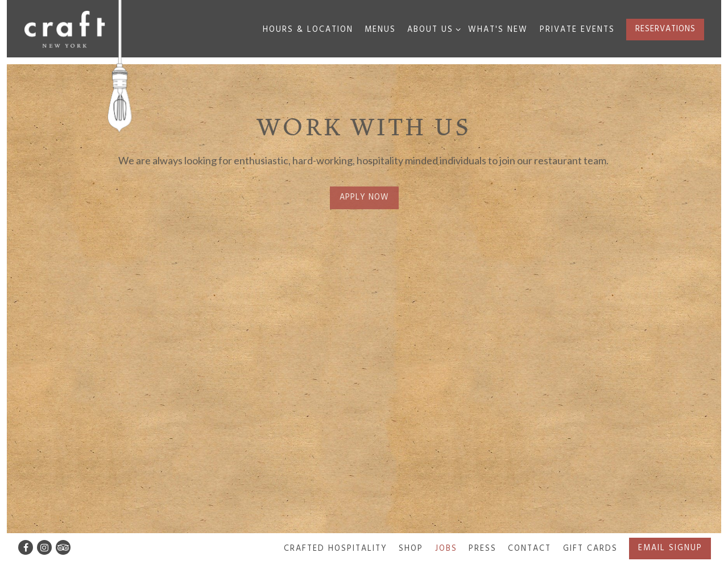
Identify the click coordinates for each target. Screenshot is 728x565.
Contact (530, 549)
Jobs (446, 549)
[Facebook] (26, 547)
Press (483, 549)
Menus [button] (380, 30)
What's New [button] (498, 30)
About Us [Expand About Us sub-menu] (432, 30)
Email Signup (670, 548)
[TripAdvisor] (63, 547)
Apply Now (364, 199)
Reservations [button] (665, 29)
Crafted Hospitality (336, 549)
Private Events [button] (577, 30)
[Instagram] (44, 547)
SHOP (411, 549)
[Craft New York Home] (65, 28)
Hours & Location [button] (308, 30)
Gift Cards (590, 549)
